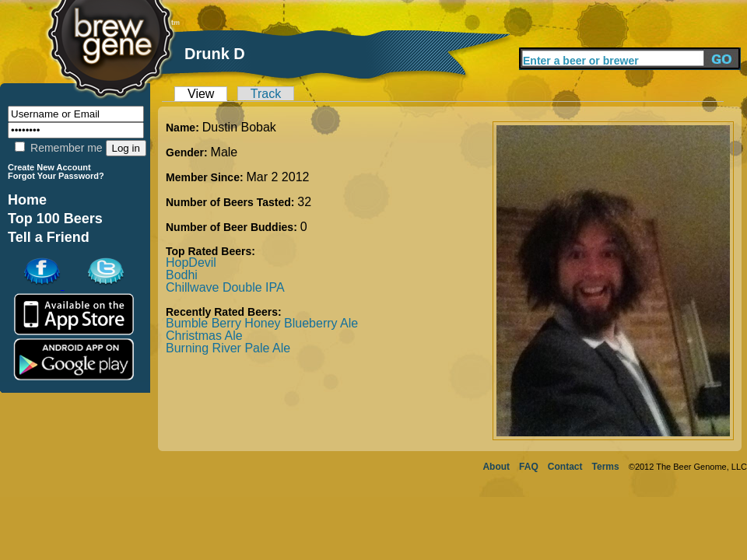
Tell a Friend (49, 237)
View (201, 94)
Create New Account (49, 167)
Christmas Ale (204, 336)
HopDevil (191, 262)
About (496, 467)
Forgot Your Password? (56, 176)
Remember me (58, 148)
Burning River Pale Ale (228, 348)
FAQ (529, 467)
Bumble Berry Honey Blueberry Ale (262, 323)
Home (27, 200)
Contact (565, 467)
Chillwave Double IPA (225, 287)
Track (266, 94)
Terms (606, 467)
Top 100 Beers (55, 219)
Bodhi (182, 275)
